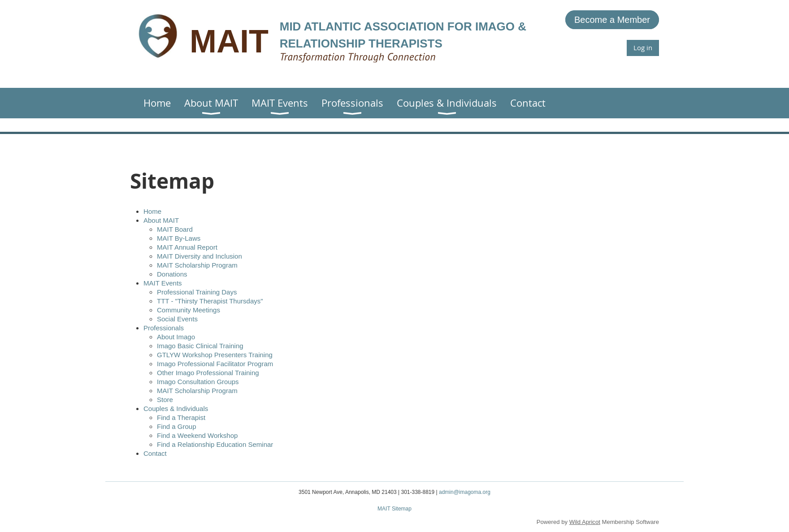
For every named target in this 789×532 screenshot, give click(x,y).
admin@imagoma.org (465, 492)
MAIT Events (163, 283)
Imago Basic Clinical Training (200, 346)
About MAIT (161, 220)
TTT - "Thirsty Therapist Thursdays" (210, 301)
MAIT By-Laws (179, 238)
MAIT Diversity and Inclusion (199, 256)
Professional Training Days (197, 292)
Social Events (177, 319)
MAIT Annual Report (187, 247)
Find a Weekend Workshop (197, 435)
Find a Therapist (181, 417)
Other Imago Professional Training (208, 373)
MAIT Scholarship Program (197, 265)
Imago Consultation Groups (198, 382)
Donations (172, 274)
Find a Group (177, 426)
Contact (155, 453)
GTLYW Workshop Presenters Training (215, 355)
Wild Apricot (585, 522)
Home (152, 211)
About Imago (176, 337)
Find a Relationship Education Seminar (215, 444)
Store (165, 400)
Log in (643, 48)
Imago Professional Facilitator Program (215, 364)
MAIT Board (175, 229)
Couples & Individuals (176, 409)
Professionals (164, 328)
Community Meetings (189, 310)
